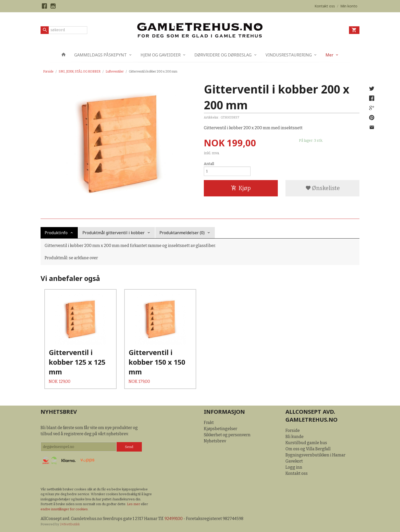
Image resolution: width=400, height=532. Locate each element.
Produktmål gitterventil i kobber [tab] (114, 233)
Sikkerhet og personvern (227, 435)
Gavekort (294, 461)
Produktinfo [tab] (56, 233)
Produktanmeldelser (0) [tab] (182, 233)
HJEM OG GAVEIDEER (161, 55)
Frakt (209, 423)
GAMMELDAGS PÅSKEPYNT (101, 55)
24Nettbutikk (70, 524)
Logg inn (294, 467)
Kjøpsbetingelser (221, 429)
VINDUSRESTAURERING (289, 55)
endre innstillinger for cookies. (65, 509)
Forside (48, 72)
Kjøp (241, 188)
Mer (329, 55)
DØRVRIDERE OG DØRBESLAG (223, 55)
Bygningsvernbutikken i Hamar (315, 455)
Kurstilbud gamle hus (306, 443)
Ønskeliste (323, 188)
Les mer (134, 504)
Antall (209, 164)
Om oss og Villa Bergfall (308, 449)
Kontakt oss (297, 473)
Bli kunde (295, 437)
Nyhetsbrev (215, 441)
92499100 (174, 519)
